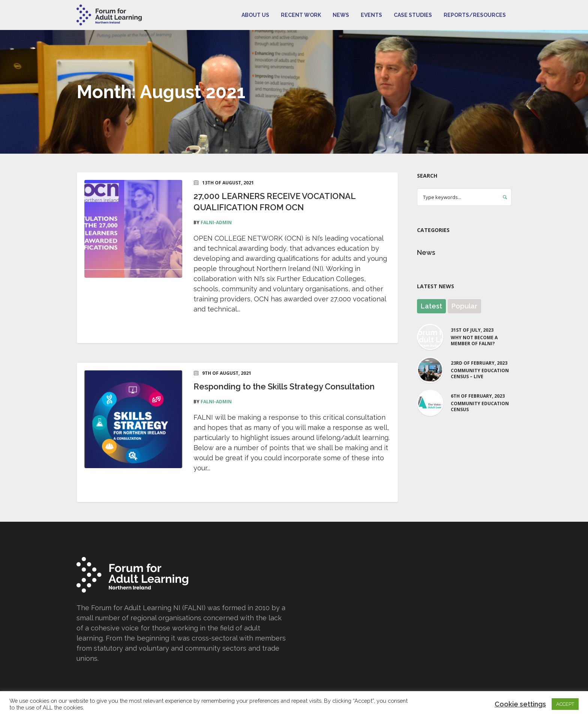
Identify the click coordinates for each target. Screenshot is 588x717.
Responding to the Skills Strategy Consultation (284, 386)
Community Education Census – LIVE (480, 374)
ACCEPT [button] (565, 704)
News (426, 252)
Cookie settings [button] (520, 704)
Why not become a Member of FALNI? (474, 341)
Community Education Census (480, 407)
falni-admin (216, 222)
